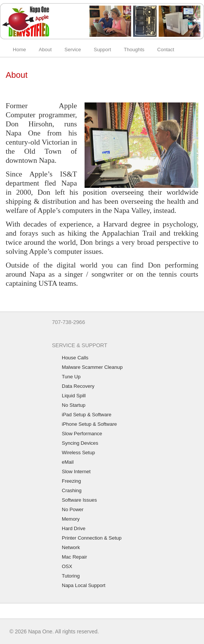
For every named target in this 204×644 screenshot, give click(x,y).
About (45, 50)
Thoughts (134, 50)
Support (102, 50)
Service (73, 50)
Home (20, 50)
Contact (166, 50)
